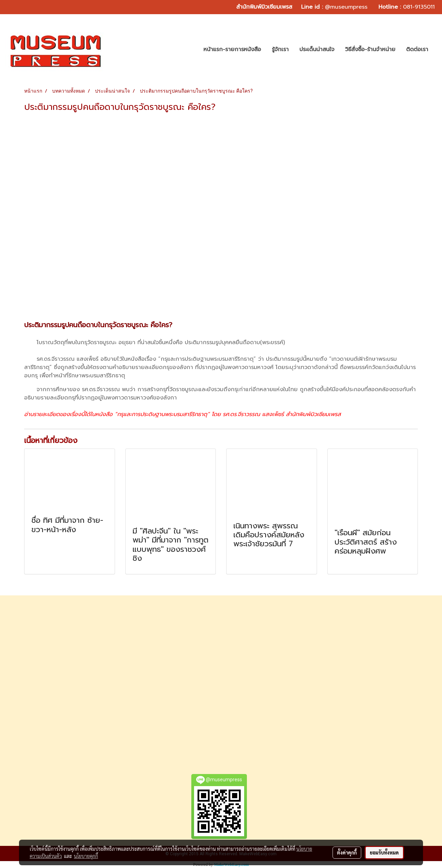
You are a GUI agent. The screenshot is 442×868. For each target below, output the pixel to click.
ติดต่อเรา (417, 49)
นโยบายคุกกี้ (86, 856)
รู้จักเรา (280, 49)
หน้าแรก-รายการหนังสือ (232, 49)
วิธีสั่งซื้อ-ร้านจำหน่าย (370, 49)
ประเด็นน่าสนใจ (317, 49)
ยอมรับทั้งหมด (384, 852)
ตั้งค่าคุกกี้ (347, 852)
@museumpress (346, 7)
